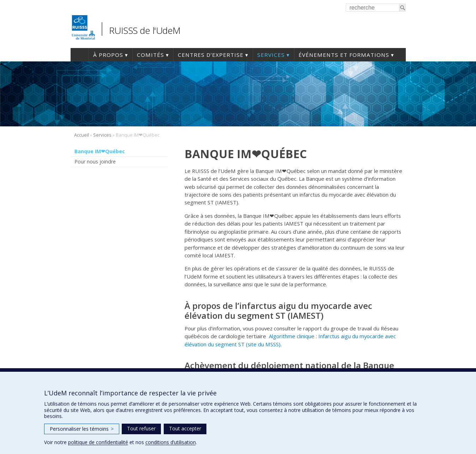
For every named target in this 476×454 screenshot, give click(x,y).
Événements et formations (344, 55)
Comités (150, 55)
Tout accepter (185, 428)
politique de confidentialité (98, 442)
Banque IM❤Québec (100, 151)
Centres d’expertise (211, 55)
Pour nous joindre (95, 162)
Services (271, 55)
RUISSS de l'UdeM (145, 30)
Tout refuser (141, 428)
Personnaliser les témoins (82, 429)
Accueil (80, 55)
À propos (108, 55)
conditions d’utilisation (171, 442)
